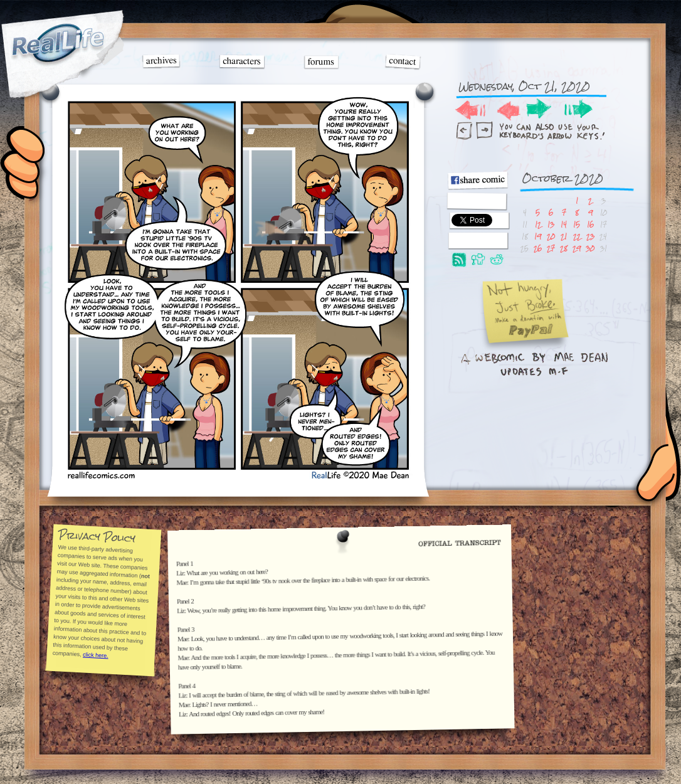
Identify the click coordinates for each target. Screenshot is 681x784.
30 (590, 248)
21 (564, 236)
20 (551, 236)
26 (538, 248)
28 (564, 248)
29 (577, 248)
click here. (95, 655)
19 (538, 236)
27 (551, 248)
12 (538, 224)
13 (551, 224)
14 (564, 224)
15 (577, 224)
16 (590, 224)
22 (577, 236)
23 (590, 236)
